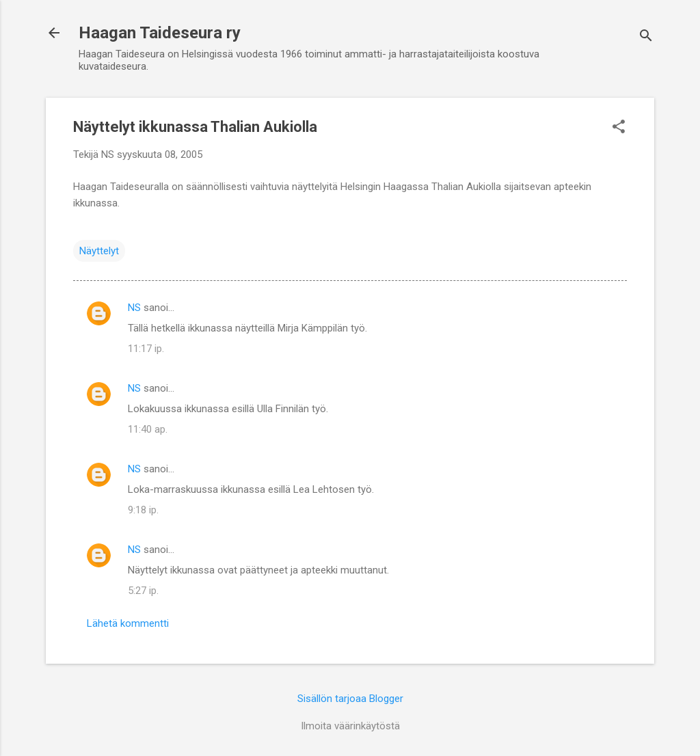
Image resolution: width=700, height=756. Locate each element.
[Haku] (646, 37)
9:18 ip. (143, 510)
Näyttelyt (99, 251)
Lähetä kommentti (128, 623)
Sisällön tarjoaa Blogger (350, 699)
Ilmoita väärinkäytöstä (350, 726)
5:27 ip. (143, 591)
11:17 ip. (146, 349)
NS (134, 308)
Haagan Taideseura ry (160, 33)
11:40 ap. (148, 429)
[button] (619, 128)
